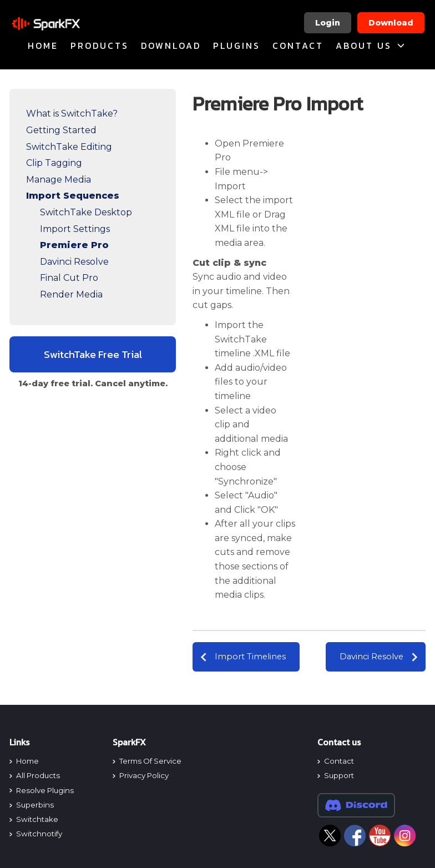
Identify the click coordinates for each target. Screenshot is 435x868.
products (100, 46)
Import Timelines (250, 657)
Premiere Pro (74, 245)
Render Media (71, 294)
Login (328, 23)
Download (391, 23)
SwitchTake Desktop (86, 212)
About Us (371, 46)
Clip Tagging (54, 163)
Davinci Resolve (74, 262)
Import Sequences (73, 196)
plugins (237, 46)
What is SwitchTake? (72, 113)
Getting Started (61, 130)
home (43, 46)
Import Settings (75, 229)
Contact (298, 46)
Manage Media (59, 180)
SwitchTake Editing (69, 147)
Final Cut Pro (69, 278)
